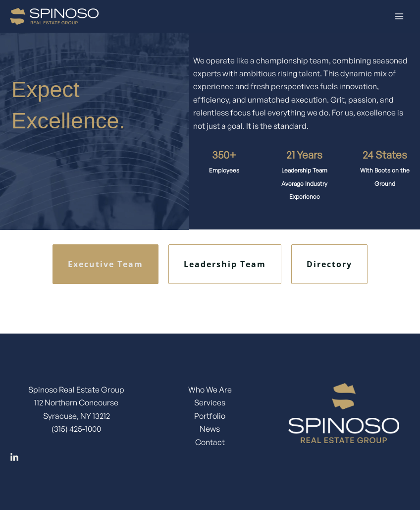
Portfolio (210, 416)
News (210, 429)
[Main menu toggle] (399, 16)
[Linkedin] (14, 457)
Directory (329, 264)
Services (210, 402)
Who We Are (210, 390)
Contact (210, 442)
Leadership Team (225, 264)
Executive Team (105, 264)
